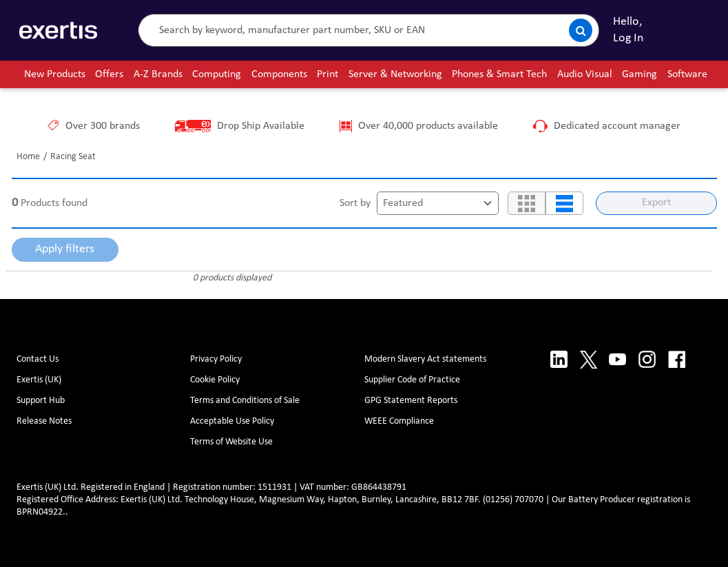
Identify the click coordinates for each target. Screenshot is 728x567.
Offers (109, 74)
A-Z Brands (158, 74)
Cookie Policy (215, 380)
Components (279, 74)
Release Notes (44, 421)
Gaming (639, 74)
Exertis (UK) (39, 380)
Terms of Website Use (231, 442)
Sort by (355, 203)
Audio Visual (585, 74)
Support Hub (41, 401)
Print (327, 74)
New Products (55, 74)
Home (28, 157)
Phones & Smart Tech (499, 74)
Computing (217, 74)
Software (687, 74)
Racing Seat (73, 157)
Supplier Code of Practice (412, 380)
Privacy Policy (216, 359)
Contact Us (38, 359)
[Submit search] (581, 30)
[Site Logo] (58, 30)
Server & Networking (395, 74)
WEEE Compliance (399, 421)
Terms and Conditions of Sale (245, 401)
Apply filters (65, 249)
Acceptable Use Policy (232, 421)
